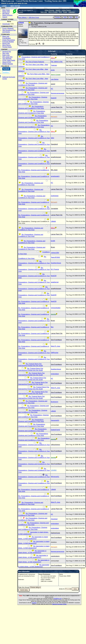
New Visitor (15, 6)
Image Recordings (9, 40)
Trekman (54, 65)
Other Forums (49, 10)
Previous (57, 17)
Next (70, 17)
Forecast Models (8, 42)
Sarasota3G (55, 420)
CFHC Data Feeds (9, 60)
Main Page (6, 10)
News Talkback (23, 17)
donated (34, 603)
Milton (34, 8)
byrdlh (53, 241)
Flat (76, 17)
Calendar (72, 12)
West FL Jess (56, 346)
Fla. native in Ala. (57, 62)
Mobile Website (8, 64)
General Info (7, 52)
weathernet (55, 282)
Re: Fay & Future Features (35, 62)
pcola (53, 70)
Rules (65, 12)
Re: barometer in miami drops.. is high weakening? (33, 538)
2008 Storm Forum (34, 17)
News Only (6, 12)
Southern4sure (56, 263)
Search (5, 17)
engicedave (55, 374)
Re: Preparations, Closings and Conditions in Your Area (33, 84)
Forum (5, 28)
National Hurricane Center (59, 604)
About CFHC (7, 62)
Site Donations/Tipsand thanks (9, 31)
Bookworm (55, 402)
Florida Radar (7, 47)
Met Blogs (6, 13)
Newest (10, 28)
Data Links (6, 55)
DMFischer (55, 353)
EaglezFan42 (55, 430)
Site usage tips (7, 57)
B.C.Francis (55, 269)
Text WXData (7, 59)
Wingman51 (55, 477)
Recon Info (6, 43)
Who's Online (53, 12)
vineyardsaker (56, 308)
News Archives (7, 15)
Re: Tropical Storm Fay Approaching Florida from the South (30, 365)
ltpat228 (54, 98)
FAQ (60, 12)
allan (52, 138)
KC (52, 89)
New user (44, 12)
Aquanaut (54, 519)
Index (64, 17)
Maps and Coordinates (7, 37)
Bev (52, 327)
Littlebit (21, 23)
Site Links (6, 53)
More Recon (7, 45)
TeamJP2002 (55, 257)
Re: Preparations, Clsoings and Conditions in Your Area (33, 519)
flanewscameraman (58, 93)
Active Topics (66, 10)
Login (4, 6)
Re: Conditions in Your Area (32, 257)
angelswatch (55, 176)
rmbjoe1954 (55, 253)
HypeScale (6, 24)
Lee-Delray (55, 79)
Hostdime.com (58, 598)
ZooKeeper (55, 196)
